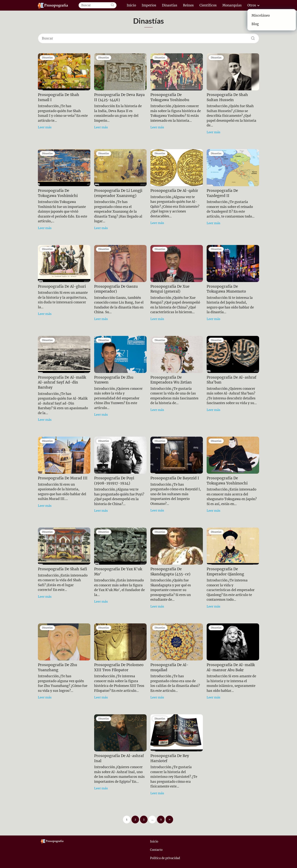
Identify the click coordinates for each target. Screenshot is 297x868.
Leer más (45, 127)
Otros (252, 5)
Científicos (208, 5)
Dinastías (170, 5)
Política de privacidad (165, 858)
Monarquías (232, 5)
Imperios (149, 5)
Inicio (131, 5)
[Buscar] (112, 5)
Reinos (188, 5)
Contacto (156, 850)
